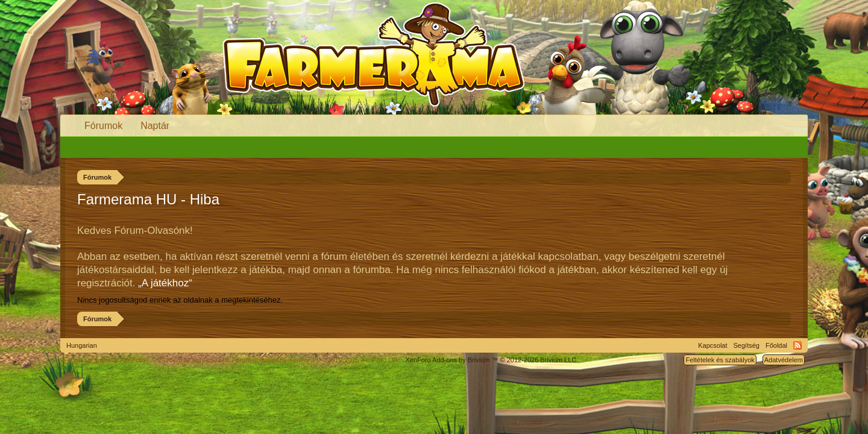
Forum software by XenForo (147, 360)
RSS (797, 345)
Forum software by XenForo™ (316, 360)
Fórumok (103, 126)
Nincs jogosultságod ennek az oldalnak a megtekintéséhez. (180, 300)
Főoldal (776, 345)
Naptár (155, 126)
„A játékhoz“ (165, 283)
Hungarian (82, 345)
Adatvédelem (784, 360)
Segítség (747, 345)
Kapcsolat (712, 345)
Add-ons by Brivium (492, 360)
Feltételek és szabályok (720, 360)
